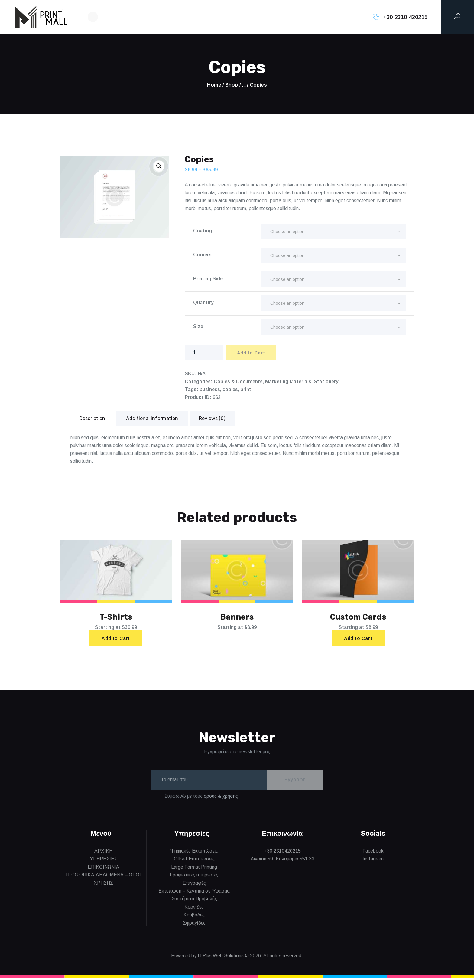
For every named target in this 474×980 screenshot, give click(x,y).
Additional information (152, 419)
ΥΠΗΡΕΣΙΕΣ (104, 861)
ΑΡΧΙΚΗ (103, 853)
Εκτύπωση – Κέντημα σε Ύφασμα (194, 893)
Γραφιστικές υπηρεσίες (194, 877)
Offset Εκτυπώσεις (194, 861)
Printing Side (208, 279)
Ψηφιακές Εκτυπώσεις (194, 853)
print (246, 390)
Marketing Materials (288, 382)
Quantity (203, 303)
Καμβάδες (194, 917)
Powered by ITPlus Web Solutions (208, 958)
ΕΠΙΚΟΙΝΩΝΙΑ (104, 869)
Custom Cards (358, 618)
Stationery (326, 382)
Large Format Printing (194, 869)
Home (214, 85)
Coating (203, 231)
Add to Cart (252, 353)
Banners (237, 618)
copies (230, 390)
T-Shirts (116, 618)
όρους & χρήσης (221, 799)
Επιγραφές (194, 885)
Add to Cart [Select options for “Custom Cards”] (358, 640)
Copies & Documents (238, 382)
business (210, 390)
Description (92, 419)
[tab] (92, 419)
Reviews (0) (213, 419)
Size (198, 326)
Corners (202, 255)
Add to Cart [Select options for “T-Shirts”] (116, 640)
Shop (232, 85)
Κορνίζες (194, 909)
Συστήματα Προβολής (194, 901)
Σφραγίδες (194, 925)
